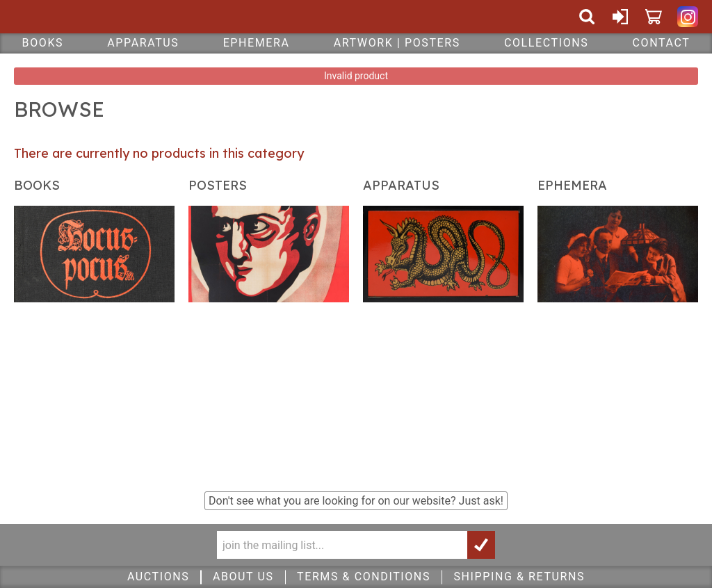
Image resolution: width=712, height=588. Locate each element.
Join (481, 545)
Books (43, 43)
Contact (662, 43)
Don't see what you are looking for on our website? (356, 501)
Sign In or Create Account (620, 17)
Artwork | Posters (397, 43)
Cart (654, 17)
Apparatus (143, 43)
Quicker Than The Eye (100, 17)
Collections (546, 43)
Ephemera (257, 43)
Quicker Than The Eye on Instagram (688, 17)
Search (587, 17)
